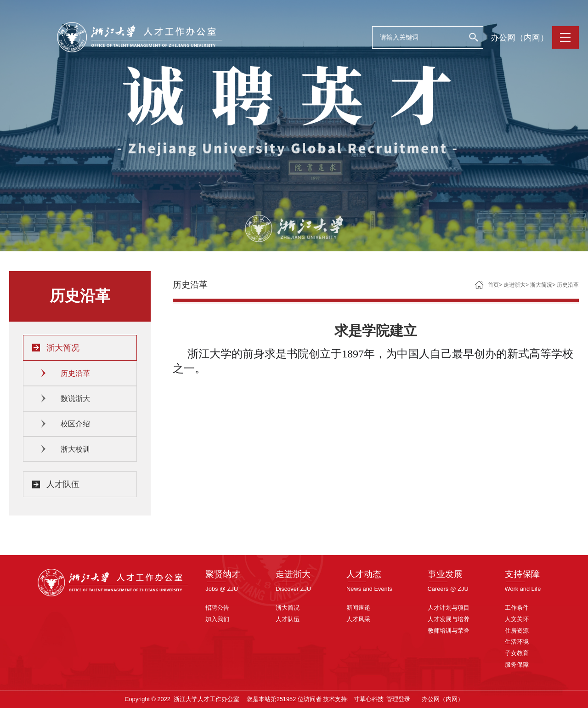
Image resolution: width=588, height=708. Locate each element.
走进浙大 (514, 285)
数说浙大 (75, 399)
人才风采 (358, 619)
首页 (493, 285)
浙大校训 (75, 449)
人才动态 (364, 574)
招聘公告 (217, 608)
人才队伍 (63, 484)
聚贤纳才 (223, 574)
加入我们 (217, 619)
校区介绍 (75, 424)
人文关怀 (517, 619)
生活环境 (517, 642)
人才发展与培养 (449, 619)
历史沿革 (75, 373)
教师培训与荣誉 (449, 631)
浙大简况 (63, 348)
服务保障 (517, 665)
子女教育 (517, 653)
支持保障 (522, 574)
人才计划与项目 (449, 608)
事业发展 (445, 574)
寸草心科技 (369, 699)
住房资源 (517, 631)
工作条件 (517, 608)
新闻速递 (358, 608)
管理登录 (398, 699)
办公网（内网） (520, 38)
